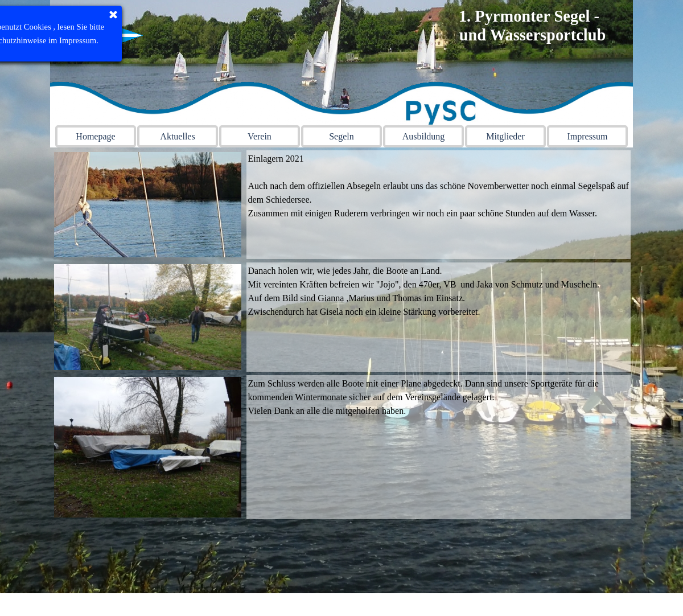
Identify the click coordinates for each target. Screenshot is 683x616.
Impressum (587, 136)
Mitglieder (505, 136)
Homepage (95, 136)
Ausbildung (424, 136)
